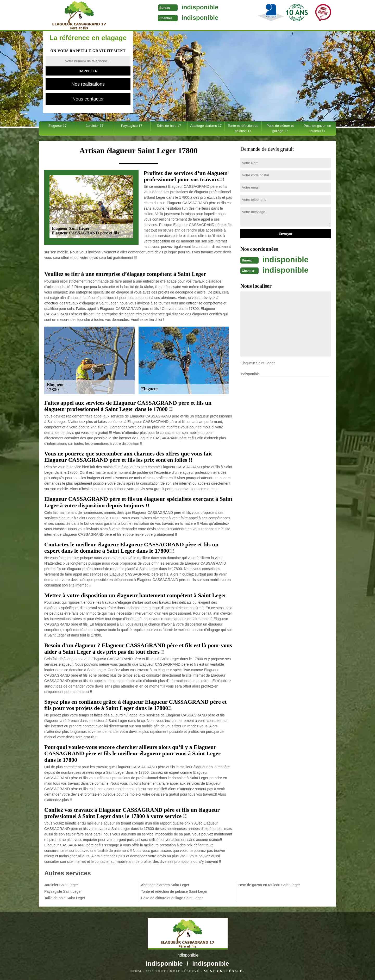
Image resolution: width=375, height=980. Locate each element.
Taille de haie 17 (169, 126)
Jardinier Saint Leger (61, 885)
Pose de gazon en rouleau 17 (317, 128)
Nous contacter (88, 99)
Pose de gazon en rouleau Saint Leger (269, 885)
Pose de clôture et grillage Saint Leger (172, 898)
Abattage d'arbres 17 (206, 126)
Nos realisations (88, 84)
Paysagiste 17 (132, 126)
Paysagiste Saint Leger (63, 891)
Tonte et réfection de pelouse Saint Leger (174, 891)
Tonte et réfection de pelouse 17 (243, 128)
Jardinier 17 (95, 126)
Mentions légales (224, 971)
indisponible (200, 7)
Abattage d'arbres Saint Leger (165, 885)
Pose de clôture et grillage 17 (280, 128)
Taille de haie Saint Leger (65, 898)
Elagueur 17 (58, 126)
